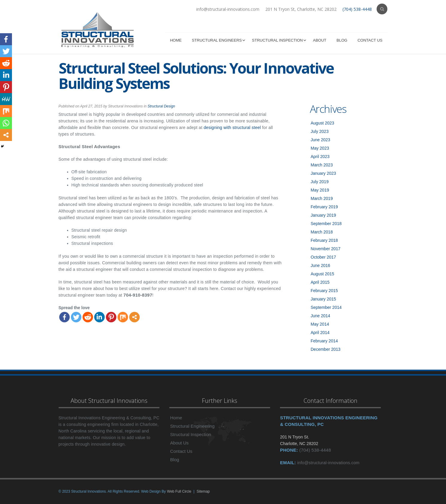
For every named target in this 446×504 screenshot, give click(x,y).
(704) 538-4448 (357, 9)
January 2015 (324, 299)
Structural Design (161, 106)
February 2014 (324, 341)
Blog (342, 40)
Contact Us (370, 40)
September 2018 (326, 224)
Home (176, 40)
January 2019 (324, 215)
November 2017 (326, 249)
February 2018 (324, 240)
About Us (179, 443)
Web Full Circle (179, 491)
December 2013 (326, 349)
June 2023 (321, 140)
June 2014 (321, 316)
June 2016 (321, 265)
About (320, 40)
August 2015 (323, 274)
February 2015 (324, 291)
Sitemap (203, 491)
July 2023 (320, 131)
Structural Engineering (192, 426)
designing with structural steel (232, 127)
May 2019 (320, 190)
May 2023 (320, 148)
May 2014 (320, 324)
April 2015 (320, 282)
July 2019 (320, 182)
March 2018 (322, 232)
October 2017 (324, 257)
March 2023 (322, 165)
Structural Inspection (277, 40)
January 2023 (324, 173)
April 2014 (320, 333)
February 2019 (324, 207)
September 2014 (326, 307)
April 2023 (320, 157)
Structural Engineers (217, 40)
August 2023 (323, 123)
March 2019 (322, 198)
